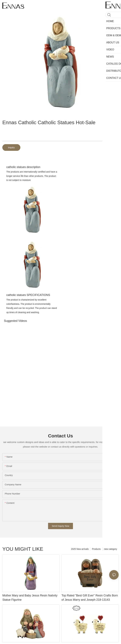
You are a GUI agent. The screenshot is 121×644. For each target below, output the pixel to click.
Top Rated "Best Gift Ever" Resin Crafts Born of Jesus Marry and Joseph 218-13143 (90, 598)
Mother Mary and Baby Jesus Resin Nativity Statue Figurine (30, 598)
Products (96, 549)
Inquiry (11, 147)
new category (111, 549)
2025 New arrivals (80, 549)
